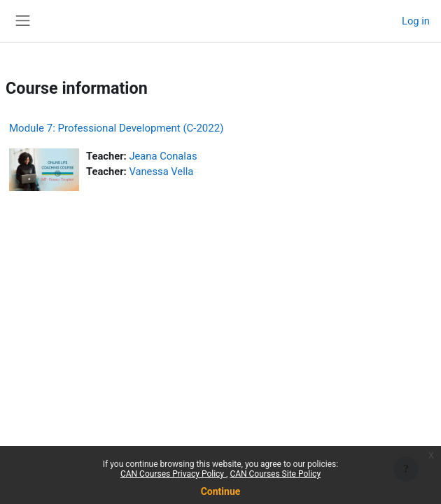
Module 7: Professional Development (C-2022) (116, 128)
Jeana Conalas (163, 156)
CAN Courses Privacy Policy (173, 474)
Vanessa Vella (161, 171)
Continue (221, 491)
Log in (416, 21)
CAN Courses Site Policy (275, 474)
